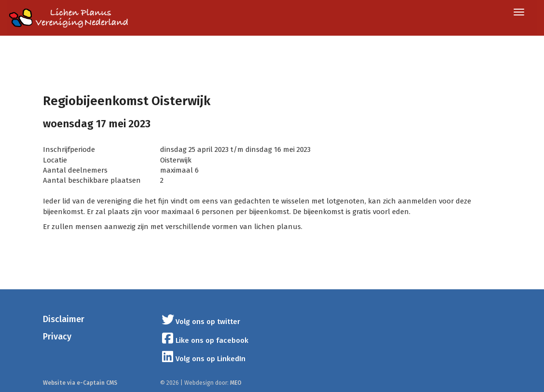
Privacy (57, 337)
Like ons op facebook (204, 340)
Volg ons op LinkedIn (203, 359)
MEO (236, 383)
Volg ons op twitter (200, 322)
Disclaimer (64, 319)
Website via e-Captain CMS (80, 383)
